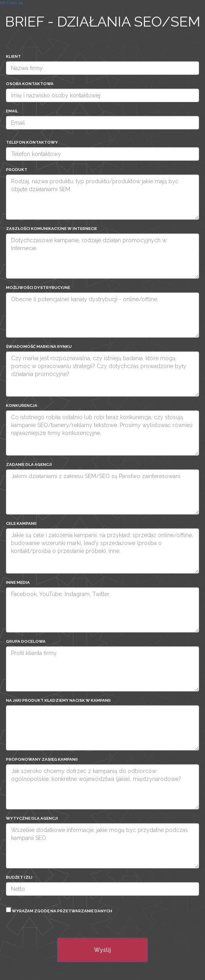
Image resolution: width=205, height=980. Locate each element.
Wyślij (102, 950)
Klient (13, 56)
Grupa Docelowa (26, 641)
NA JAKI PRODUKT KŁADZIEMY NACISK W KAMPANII (58, 700)
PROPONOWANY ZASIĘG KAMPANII (42, 759)
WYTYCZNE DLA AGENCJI (32, 818)
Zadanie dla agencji (29, 464)
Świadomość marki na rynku (39, 347)
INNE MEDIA (18, 582)
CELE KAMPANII (21, 523)
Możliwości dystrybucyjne (38, 288)
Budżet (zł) (19, 877)
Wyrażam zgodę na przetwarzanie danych (59, 910)
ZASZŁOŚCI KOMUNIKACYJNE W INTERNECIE (52, 229)
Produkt (17, 170)
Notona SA (12, 3)
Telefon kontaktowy (32, 142)
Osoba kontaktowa (30, 84)
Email (12, 111)
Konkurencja (22, 405)
